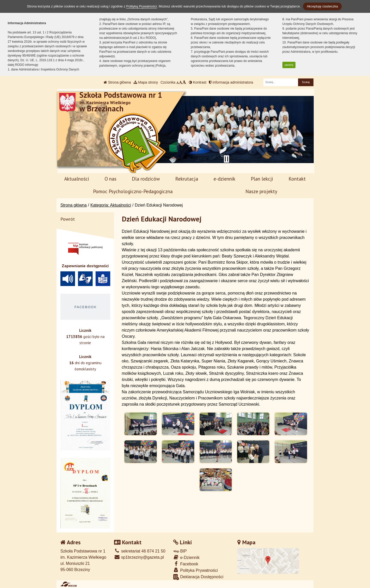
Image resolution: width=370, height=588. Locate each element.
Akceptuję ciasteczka (322, 6)
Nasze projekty (261, 191)
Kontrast (198, 82)
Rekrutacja (187, 179)
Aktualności (77, 179)
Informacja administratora (231, 82)
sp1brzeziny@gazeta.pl (139, 557)
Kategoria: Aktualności (111, 205)
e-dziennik (224, 179)
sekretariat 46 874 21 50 (140, 551)
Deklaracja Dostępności (198, 577)
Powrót (68, 219)
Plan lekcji (262, 179)
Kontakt (297, 179)
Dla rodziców (146, 179)
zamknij (289, 65)
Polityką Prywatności (141, 6)
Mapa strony (146, 82)
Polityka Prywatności (196, 570)
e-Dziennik (186, 557)
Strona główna (117, 82)
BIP (180, 551)
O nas (110, 179)
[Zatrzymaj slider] (226, 159)
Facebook (186, 564)
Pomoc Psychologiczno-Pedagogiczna (133, 191)
